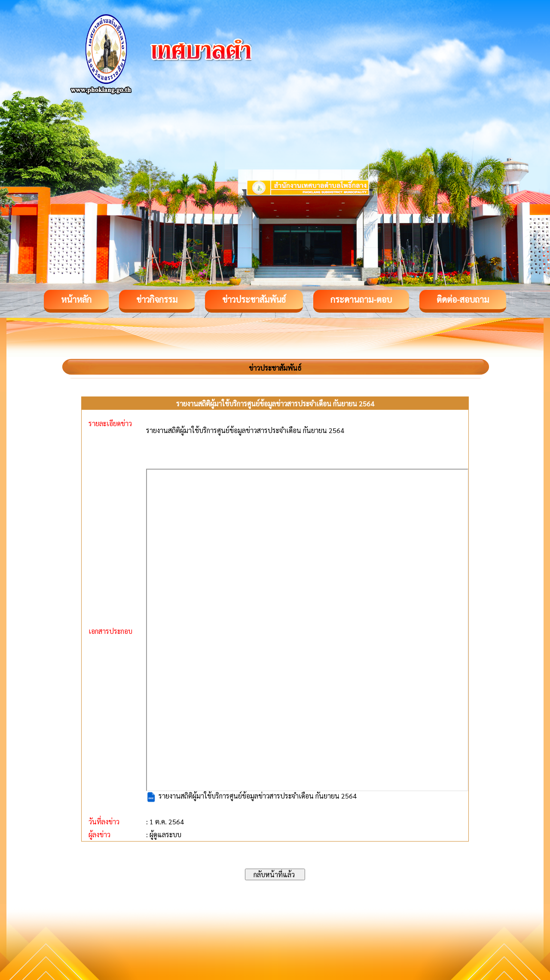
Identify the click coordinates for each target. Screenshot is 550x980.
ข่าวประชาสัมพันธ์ (254, 299)
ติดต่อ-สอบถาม (463, 299)
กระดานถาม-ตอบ (361, 299)
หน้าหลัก (76, 299)
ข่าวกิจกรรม (157, 299)
